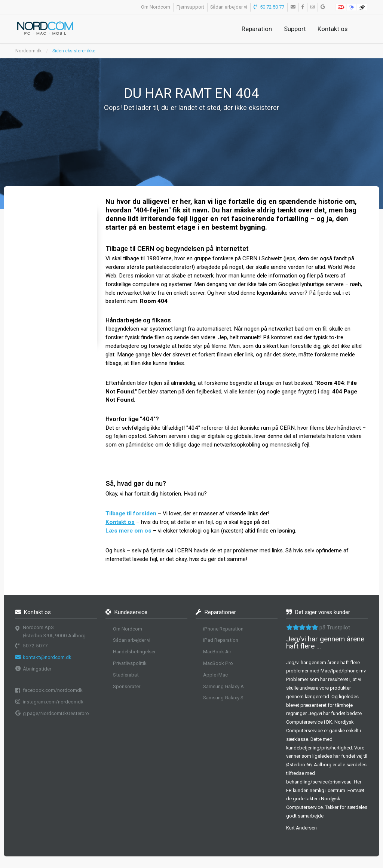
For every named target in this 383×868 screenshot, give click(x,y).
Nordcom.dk (28, 51)
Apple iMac (215, 675)
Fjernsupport (190, 7)
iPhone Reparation (223, 629)
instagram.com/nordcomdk (53, 702)
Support (295, 29)
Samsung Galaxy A (223, 686)
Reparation (257, 29)
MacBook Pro (218, 663)
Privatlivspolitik (130, 663)
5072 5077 (35, 646)
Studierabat (126, 675)
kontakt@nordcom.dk (47, 657)
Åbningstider (37, 669)
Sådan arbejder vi (229, 7)
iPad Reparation (221, 640)
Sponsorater (127, 686)
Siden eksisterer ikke (74, 51)
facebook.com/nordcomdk (53, 690)
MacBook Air (217, 652)
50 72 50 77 (269, 7)
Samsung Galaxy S (223, 698)
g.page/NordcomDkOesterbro (56, 713)
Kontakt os (333, 29)
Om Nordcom (156, 7)
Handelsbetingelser (134, 652)
